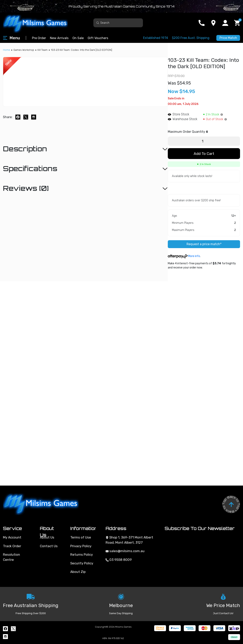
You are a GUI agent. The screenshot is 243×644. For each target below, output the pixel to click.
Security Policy (82, 563)
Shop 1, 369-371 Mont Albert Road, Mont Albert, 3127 (129, 540)
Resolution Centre (11, 557)
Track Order (12, 546)
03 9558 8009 (119, 560)
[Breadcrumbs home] (7, 50)
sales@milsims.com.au (125, 551)
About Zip (78, 572)
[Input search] (118, 23)
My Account (12, 537)
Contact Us (49, 546)
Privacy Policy (81, 546)
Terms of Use (81, 537)
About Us (47, 537)
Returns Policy (82, 555)
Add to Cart (204, 154)
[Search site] (98, 23)
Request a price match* (204, 244)
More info (184, 256)
